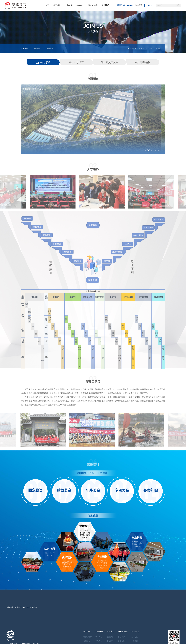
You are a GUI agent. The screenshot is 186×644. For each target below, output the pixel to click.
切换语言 (139, 5)
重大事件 (110, 641)
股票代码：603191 (125, 5)
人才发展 (24, 49)
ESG (149, 5)
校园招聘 (37, 49)
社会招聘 (50, 49)
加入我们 (105, 5)
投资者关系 (93, 5)
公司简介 (87, 641)
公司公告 (121, 641)
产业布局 (99, 637)
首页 (47, 5)
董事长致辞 (88, 637)
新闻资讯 (110, 637)
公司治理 (121, 637)
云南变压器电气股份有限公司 (26, 607)
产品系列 (99, 641)
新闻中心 (80, 5)
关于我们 (57, 5)
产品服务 (69, 5)
